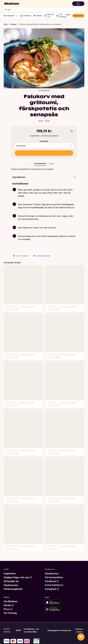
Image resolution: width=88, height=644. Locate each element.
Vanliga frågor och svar (18, 577)
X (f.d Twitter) (54, 585)
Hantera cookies (79, 630)
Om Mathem (10, 601)
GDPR (18, 630)
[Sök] (6, 10)
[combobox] (45, 10)
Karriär (9, 605)
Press (8, 609)
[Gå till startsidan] (12, 4)
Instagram (52, 589)
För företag (10, 613)
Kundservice (52, 574)
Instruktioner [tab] (40, 163)
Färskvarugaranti (13, 589)
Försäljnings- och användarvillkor (31, 630)
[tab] (51, 164)
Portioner (44, 141)
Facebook (52, 581)
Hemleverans (11, 585)
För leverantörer (54, 577)
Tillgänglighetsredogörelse (59, 630)
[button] (45, 195)
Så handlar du (11, 581)
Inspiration (10, 574)
